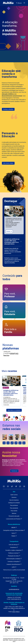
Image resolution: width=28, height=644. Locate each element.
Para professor (14, 505)
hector (14, 533)
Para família (14, 511)
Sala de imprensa (14, 500)
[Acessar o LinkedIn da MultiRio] (24, 486)
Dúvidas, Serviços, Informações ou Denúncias (14, 603)
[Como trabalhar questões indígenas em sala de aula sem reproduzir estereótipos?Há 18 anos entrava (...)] (11, 437)
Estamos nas (12, 427)
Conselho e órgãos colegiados (14, 550)
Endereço (14, 575)
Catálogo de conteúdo (14, 503)
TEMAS (14, 536)
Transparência (14, 541)
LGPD (14, 567)
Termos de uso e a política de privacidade (14, 570)
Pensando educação (14, 516)
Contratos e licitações (14, 561)
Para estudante (14, 508)
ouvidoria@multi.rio (14, 589)
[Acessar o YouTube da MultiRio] (4, 486)
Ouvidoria (14, 586)
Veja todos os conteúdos (14, 410)
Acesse (9, 231)
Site (14, 492)
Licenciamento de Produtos (14, 519)
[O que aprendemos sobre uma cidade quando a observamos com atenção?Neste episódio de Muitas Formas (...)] (5, 437)
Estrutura (14, 497)
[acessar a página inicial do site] (8, 3)
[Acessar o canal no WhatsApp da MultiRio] (20, 486)
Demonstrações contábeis (14, 559)
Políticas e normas (14, 553)
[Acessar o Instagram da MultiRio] (8, 486)
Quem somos (14, 495)
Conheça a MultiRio (8, 109)
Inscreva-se (14, 471)
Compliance (14, 547)
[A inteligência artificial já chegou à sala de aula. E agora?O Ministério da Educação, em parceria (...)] (17, 437)
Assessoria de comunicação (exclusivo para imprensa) (14, 594)
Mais (9, 371)
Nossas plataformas (14, 524)
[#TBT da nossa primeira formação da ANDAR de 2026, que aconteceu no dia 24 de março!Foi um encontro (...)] (23, 437)
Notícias (14, 513)
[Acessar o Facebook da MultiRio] (16, 486)
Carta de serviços (14, 545)
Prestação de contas (14, 556)
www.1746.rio (16, 612)
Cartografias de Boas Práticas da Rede (14, 530)
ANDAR (14, 527)
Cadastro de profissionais (14, 564)
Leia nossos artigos (8, 163)
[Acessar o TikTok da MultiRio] (12, 486)
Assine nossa (11, 454)
